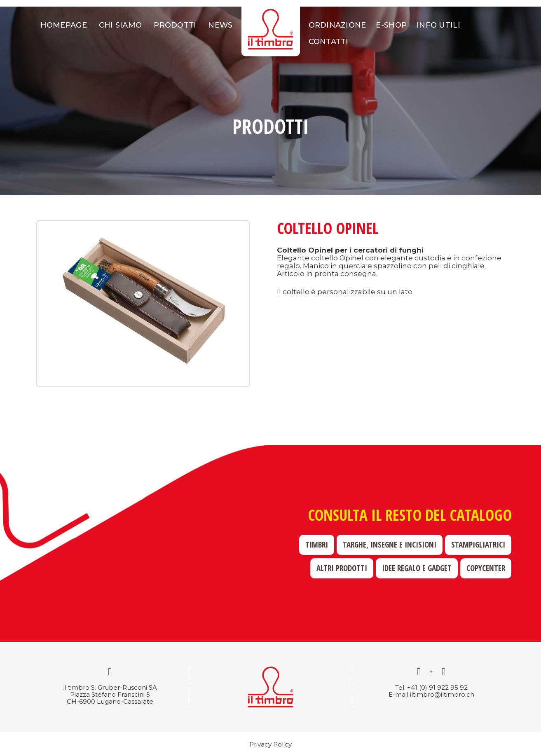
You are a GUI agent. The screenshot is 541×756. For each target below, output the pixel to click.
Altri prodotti (342, 568)
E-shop (391, 25)
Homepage (64, 25)
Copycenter (486, 568)
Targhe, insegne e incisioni (390, 545)
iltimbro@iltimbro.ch (442, 694)
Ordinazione (337, 25)
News (220, 25)
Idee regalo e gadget (417, 568)
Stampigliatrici (478, 545)
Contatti (329, 42)
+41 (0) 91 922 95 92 (437, 687)
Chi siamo (120, 25)
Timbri (317, 545)
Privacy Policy (270, 744)
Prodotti (175, 25)
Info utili (438, 25)
